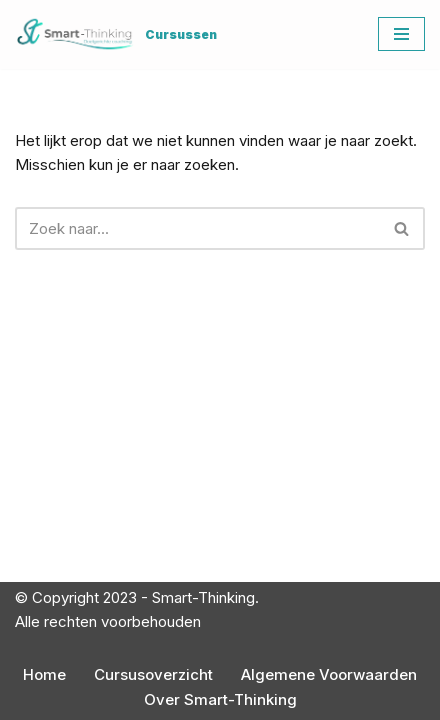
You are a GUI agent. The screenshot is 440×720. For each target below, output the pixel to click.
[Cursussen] (116, 34)
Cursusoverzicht (153, 674)
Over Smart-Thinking (220, 699)
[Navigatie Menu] (401, 34)
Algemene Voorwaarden (329, 674)
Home (44, 674)
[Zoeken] (197, 228)
